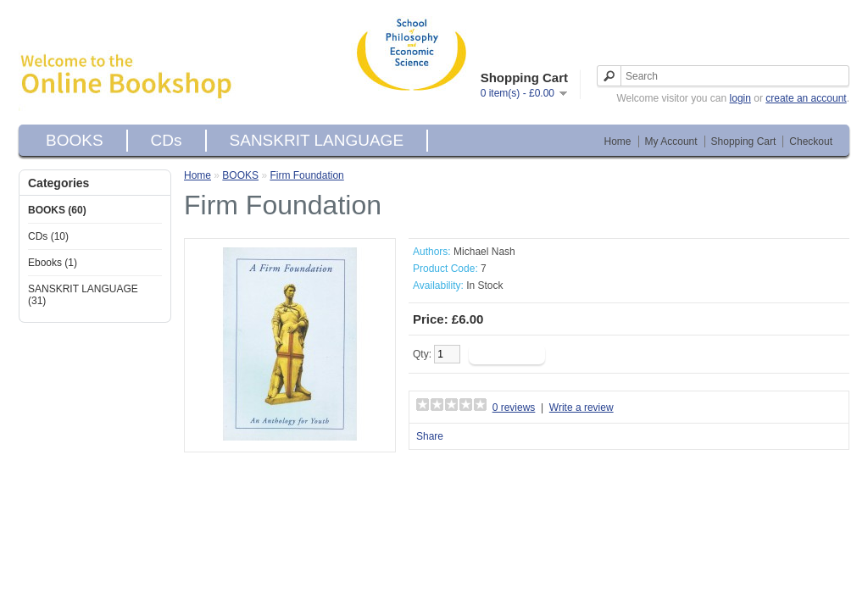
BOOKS (75, 140)
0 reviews (514, 408)
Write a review (581, 408)
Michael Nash (484, 252)
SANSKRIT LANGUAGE (317, 140)
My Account (671, 141)
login (740, 98)
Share (430, 436)
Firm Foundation (306, 175)
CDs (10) (48, 236)
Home (618, 141)
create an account (806, 98)
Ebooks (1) (53, 263)
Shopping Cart (744, 141)
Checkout (811, 141)
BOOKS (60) (57, 210)
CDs (167, 140)
